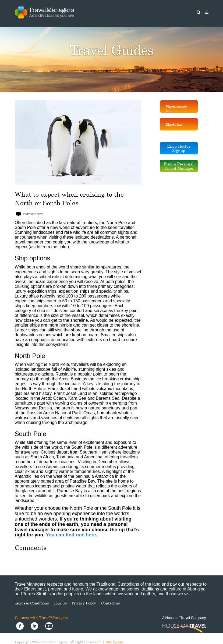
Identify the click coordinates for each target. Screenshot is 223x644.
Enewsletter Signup (179, 148)
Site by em (114, 642)
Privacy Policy (84, 603)
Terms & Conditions (32, 603)
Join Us (60, 603)
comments (29, 214)
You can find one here (71, 535)
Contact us (110, 603)
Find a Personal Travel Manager (179, 166)
